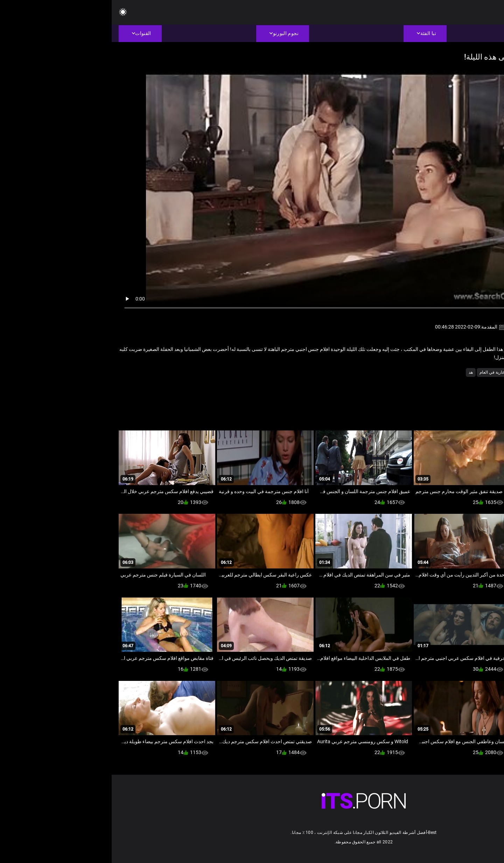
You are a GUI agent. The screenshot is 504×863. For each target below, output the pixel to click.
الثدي (465, 372)
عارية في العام (380, 372)
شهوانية (406, 372)
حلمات (425, 372)
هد (359, 372)
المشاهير (446, 372)
